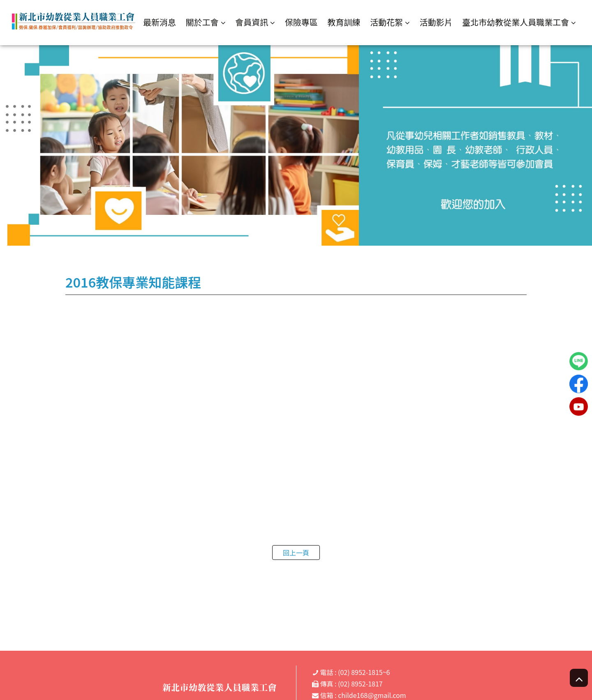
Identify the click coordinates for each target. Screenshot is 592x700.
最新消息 (160, 22)
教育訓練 (344, 22)
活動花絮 (386, 22)
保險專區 (301, 22)
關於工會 (202, 22)
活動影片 (436, 22)
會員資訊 (252, 22)
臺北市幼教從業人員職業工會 (516, 22)
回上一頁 (296, 553)
